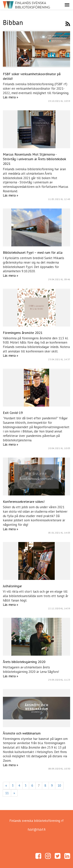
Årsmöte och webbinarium (22, 733)
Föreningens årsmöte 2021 (23, 333)
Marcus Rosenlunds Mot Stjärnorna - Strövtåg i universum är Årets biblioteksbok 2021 (34, 159)
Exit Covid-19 (13, 413)
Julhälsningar (12, 586)
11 (7, 793)
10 (59, 785)
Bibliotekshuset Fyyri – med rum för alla (33, 252)
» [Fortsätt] (14, 793)
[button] (67, 5)
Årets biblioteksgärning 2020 (24, 662)
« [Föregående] (6, 785)
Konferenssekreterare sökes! (24, 502)
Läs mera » (10, 97)
